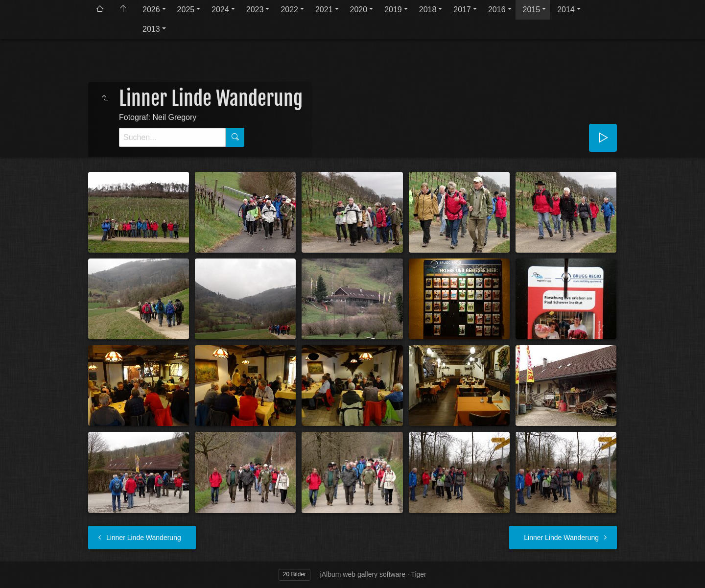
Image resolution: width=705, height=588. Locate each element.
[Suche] (172, 137)
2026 (151, 10)
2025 (186, 10)
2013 (151, 29)
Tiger (418, 574)
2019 (393, 10)
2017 (462, 10)
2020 (359, 10)
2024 (220, 10)
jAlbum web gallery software (363, 574)
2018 (428, 10)
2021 (324, 10)
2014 (566, 10)
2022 (289, 10)
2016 (497, 10)
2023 (255, 10)
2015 (532, 10)
